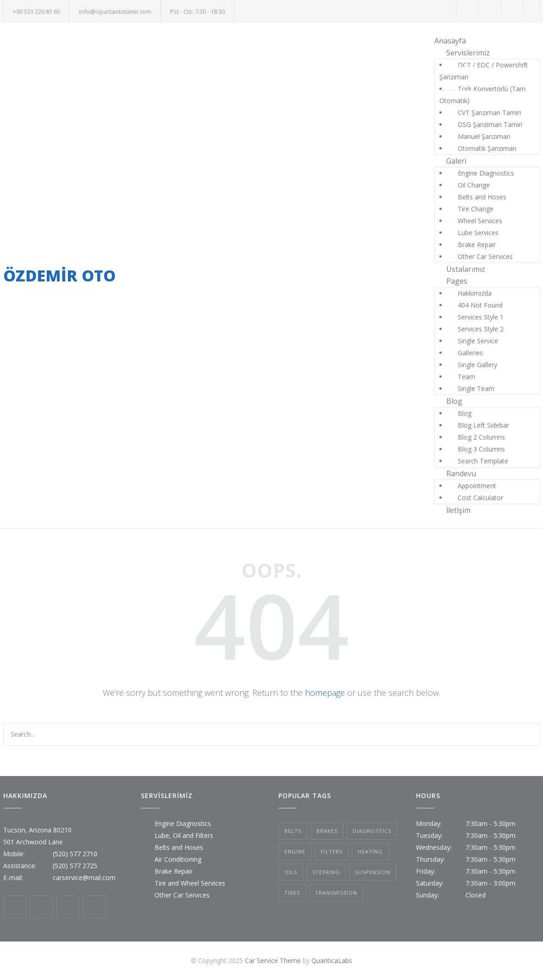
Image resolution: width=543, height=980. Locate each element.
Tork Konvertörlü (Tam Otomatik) (482, 95)
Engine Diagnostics (486, 173)
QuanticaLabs (332, 961)
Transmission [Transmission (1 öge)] (336, 893)
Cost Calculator (480, 498)
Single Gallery (477, 365)
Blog (454, 401)
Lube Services (478, 233)
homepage (325, 693)
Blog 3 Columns (481, 449)
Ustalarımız (466, 269)
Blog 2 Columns (481, 437)
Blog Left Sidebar (483, 425)
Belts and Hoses (482, 197)
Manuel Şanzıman (484, 136)
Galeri (456, 161)
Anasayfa (450, 41)
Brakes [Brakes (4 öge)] (327, 831)
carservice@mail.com (84, 878)
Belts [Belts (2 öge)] (293, 831)
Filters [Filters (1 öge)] (332, 851)
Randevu (461, 473)
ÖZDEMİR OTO (59, 275)
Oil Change (474, 185)
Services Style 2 (481, 329)
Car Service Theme (273, 961)
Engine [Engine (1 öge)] (295, 851)
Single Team (476, 388)
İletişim (458, 510)
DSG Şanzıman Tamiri (490, 124)
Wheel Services (480, 221)
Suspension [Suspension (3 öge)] (373, 872)
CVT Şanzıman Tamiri (489, 113)
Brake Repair (477, 245)
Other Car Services (485, 256)
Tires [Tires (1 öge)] (292, 893)
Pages (457, 281)
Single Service (478, 341)
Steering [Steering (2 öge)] (326, 872)
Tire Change (476, 209)
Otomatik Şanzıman (487, 148)
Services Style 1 (481, 317)
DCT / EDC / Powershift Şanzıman (484, 71)
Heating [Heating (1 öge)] (370, 851)
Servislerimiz (468, 53)
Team (466, 377)
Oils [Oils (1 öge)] (291, 872)
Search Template (483, 461)
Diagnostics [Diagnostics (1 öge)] (372, 831)
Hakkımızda (475, 293)
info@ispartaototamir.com (115, 11)
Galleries (470, 353)
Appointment (477, 486)
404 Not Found (480, 305)
